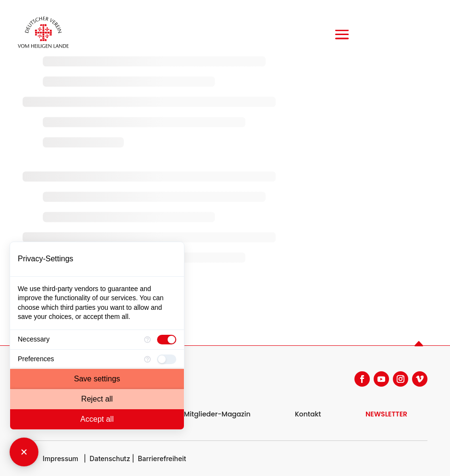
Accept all (97, 419)
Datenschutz (110, 458)
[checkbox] (167, 340)
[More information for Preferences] (147, 359)
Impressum (61, 458)
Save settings (97, 379)
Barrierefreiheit (162, 458)
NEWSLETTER (386, 414)
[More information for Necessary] (147, 340)
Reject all (97, 399)
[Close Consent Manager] (24, 452)
